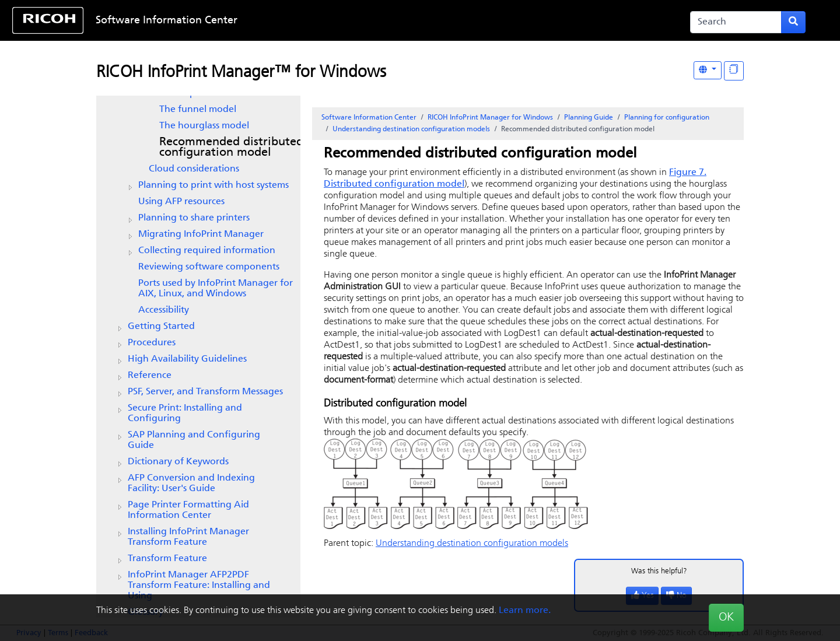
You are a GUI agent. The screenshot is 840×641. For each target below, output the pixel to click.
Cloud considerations (194, 169)
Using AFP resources (181, 202)
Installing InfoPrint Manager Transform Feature (188, 537)
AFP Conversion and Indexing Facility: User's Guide (191, 484)
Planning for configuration (667, 118)
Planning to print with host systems (213, 185)
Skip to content (383, 21)
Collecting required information (207, 251)
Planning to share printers (194, 218)
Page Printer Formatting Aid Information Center (188, 510)
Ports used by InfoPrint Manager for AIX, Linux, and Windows (216, 289)
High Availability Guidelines (187, 359)
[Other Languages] (708, 70)
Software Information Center (167, 21)
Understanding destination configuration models (411, 129)
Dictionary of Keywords (178, 462)
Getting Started (161, 327)
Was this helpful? (659, 571)
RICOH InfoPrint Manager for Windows (490, 118)
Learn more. (525, 611)
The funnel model (198, 110)
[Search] (736, 22)
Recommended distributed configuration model (231, 148)
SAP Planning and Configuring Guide (194, 440)
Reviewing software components (209, 267)
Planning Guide (589, 118)
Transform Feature (167, 559)
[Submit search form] (793, 22)
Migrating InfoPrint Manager (201, 234)
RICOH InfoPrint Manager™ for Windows (241, 73)
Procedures (152, 343)
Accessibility (164, 310)
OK (726, 618)
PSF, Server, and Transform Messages (205, 392)
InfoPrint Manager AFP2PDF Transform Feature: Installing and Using (199, 586)
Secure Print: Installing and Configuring (185, 414)
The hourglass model (204, 126)
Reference (150, 376)
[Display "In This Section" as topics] (734, 71)
